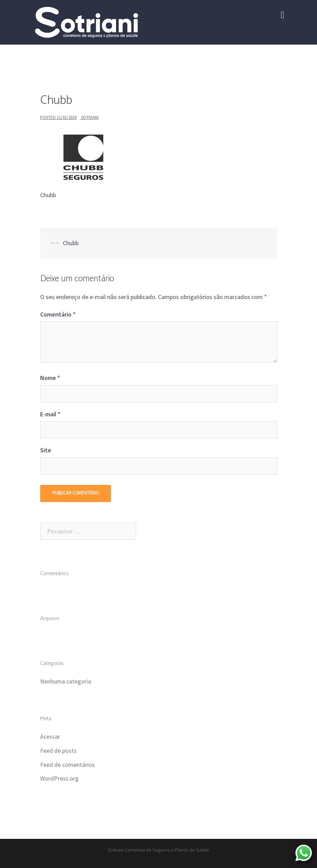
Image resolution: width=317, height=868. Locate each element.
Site (46, 450)
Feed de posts (58, 751)
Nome (50, 378)
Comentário (58, 314)
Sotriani (90, 117)
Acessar (50, 736)
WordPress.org (59, 778)
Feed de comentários (67, 765)
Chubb (71, 243)
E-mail (50, 414)
